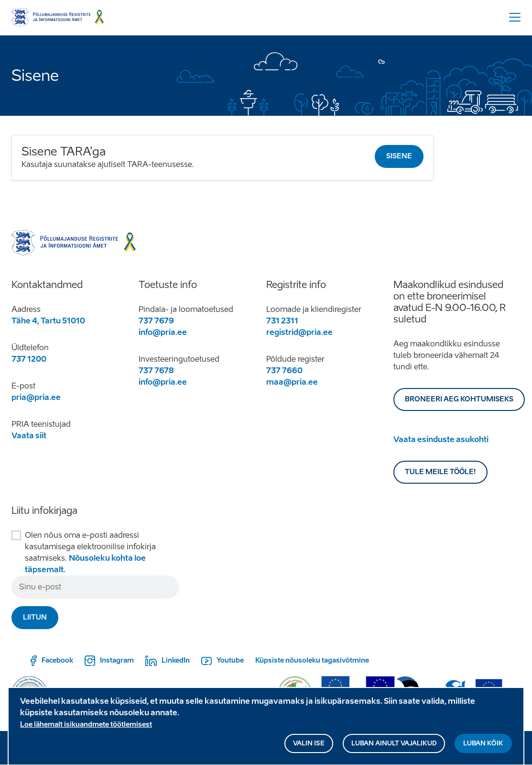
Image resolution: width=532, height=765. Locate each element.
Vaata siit (29, 436)
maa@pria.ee (292, 382)
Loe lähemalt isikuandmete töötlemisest (86, 728)
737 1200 (29, 359)
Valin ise (309, 747)
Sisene (399, 156)
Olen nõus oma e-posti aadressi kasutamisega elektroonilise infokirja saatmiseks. (90, 552)
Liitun (35, 617)
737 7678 (156, 371)
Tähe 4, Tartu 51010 (48, 321)
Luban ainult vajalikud (394, 747)
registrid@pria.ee (299, 332)
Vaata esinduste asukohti (441, 439)
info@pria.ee (163, 332)
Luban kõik (483, 747)
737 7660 (284, 371)
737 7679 (156, 321)
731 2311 (282, 321)
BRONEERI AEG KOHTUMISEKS (459, 399)
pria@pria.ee (36, 397)
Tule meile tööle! (440, 472)
